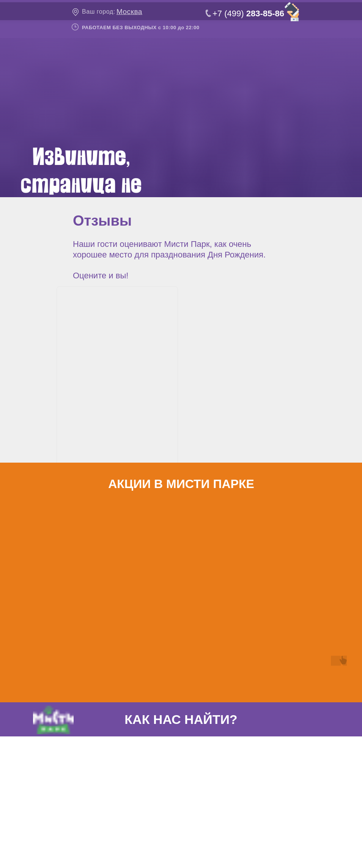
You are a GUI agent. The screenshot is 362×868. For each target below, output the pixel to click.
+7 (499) (248, 13)
